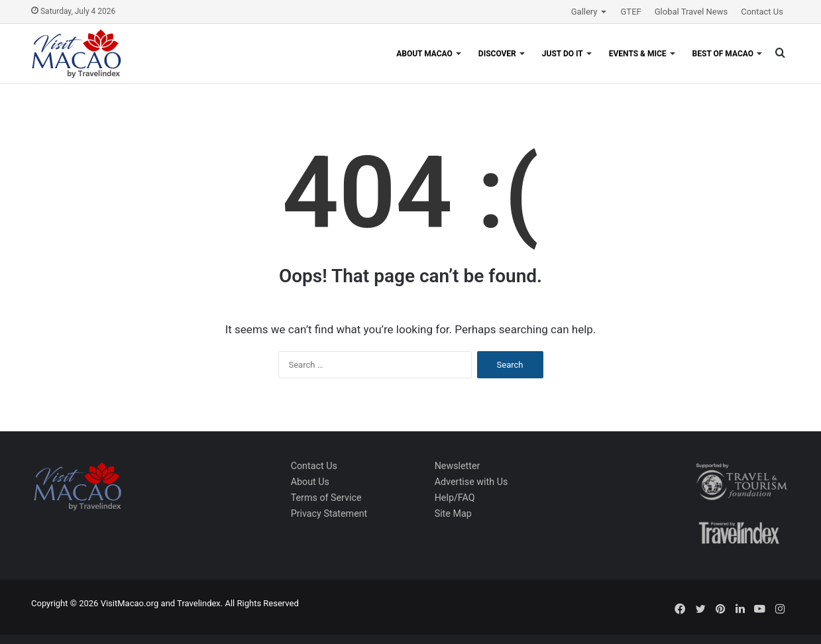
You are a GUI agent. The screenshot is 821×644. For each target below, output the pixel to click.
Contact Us (762, 12)
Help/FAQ (455, 498)
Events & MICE (638, 54)
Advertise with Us (471, 482)
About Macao (424, 54)
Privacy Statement (329, 513)
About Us (310, 482)
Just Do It (563, 54)
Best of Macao (723, 54)
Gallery (584, 12)
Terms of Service (326, 498)
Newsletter (458, 466)
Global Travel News (691, 12)
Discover (497, 54)
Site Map (453, 513)
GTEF (631, 12)
